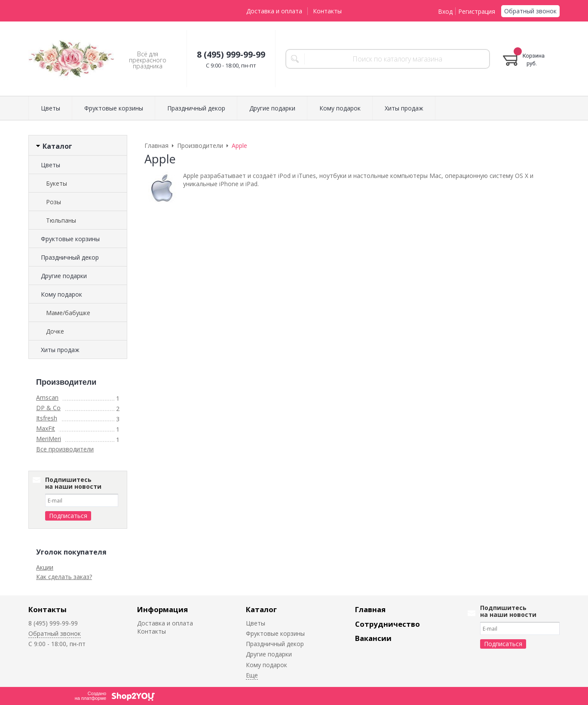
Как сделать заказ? (64, 577)
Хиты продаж (404, 108)
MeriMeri (49, 439)
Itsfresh (47, 418)
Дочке (55, 331)
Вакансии (373, 638)
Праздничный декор (196, 108)
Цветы (51, 108)
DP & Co (48, 408)
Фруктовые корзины (114, 108)
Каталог (261, 609)
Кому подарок (340, 108)
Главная (370, 609)
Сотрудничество (387, 624)
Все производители (65, 449)
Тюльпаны (61, 220)
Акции (45, 567)
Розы (54, 202)
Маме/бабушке (68, 313)
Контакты (327, 11)
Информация (162, 609)
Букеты (57, 183)
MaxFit (46, 428)
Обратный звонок (530, 11)
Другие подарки (272, 108)
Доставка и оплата (274, 11)
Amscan (47, 397)
